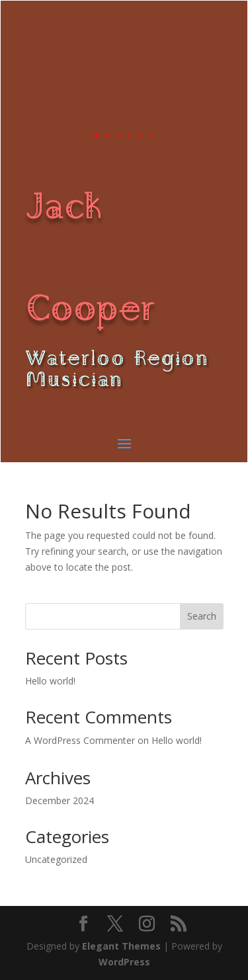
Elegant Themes (121, 946)
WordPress (124, 962)
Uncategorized (56, 859)
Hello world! (50, 681)
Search (202, 616)
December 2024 (60, 800)
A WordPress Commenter (80, 740)
